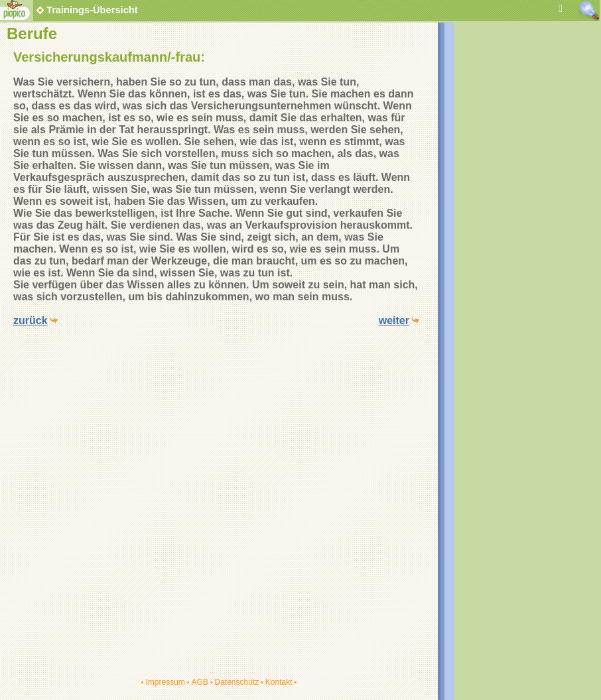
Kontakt (279, 682)
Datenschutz (236, 682)
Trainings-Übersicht (86, 10)
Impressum (165, 682)
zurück (31, 321)
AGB (199, 682)
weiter (394, 321)
